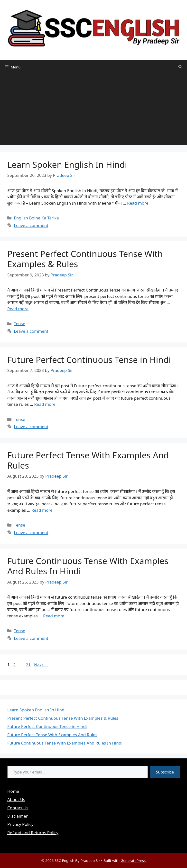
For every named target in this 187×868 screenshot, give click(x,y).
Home (13, 791)
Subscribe (165, 772)
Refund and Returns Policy (33, 833)
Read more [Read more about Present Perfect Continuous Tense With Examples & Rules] (18, 309)
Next (41, 665)
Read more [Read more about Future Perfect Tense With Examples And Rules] (42, 510)
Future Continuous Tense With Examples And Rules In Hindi (88, 566)
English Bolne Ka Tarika (36, 218)
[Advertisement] (93, 111)
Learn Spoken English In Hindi (67, 165)
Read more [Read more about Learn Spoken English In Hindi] (138, 203)
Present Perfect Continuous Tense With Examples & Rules (85, 259)
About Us (16, 799)
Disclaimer (18, 816)
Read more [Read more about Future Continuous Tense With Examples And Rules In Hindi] (54, 616)
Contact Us (18, 808)
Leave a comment (31, 225)
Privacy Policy (20, 824)
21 (29, 665)
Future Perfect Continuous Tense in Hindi (89, 360)
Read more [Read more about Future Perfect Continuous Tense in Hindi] (45, 404)
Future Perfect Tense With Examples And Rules (88, 460)
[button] (180, 67)
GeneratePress (133, 860)
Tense (19, 324)
